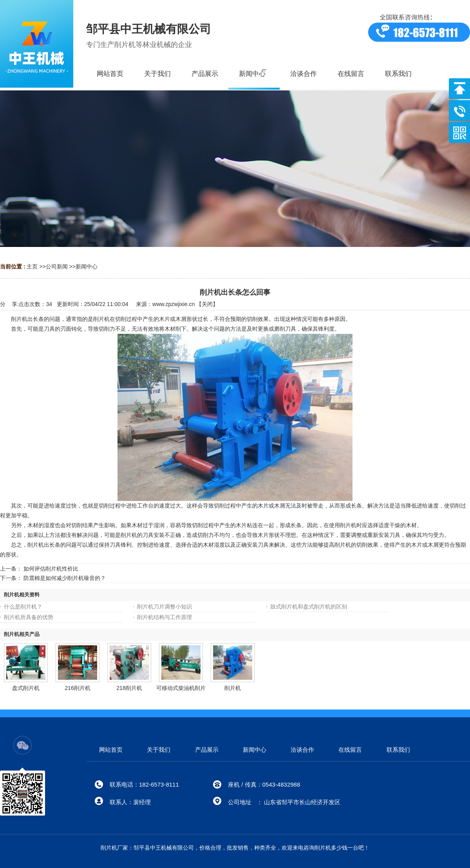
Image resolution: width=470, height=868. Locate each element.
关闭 (207, 304)
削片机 (233, 688)
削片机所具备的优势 (29, 617)
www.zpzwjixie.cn (174, 304)
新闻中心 (87, 267)
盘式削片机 (26, 688)
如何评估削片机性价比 (51, 569)
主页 (32, 267)
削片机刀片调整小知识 (164, 607)
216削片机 (77, 688)
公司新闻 (57, 267)
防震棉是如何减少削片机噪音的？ (65, 578)
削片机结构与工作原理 (164, 617)
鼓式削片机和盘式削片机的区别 (309, 607)
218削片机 (129, 688)
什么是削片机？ (23, 607)
